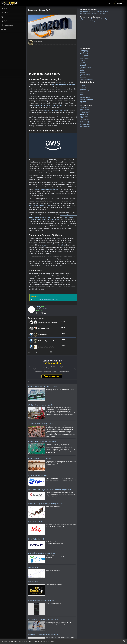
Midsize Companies (85, 57)
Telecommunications (85, 67)
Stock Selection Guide (86, 109)
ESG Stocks (83, 118)
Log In (110, 3)
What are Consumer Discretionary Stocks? (43, 386)
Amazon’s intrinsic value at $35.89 (46, 189)
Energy (82, 69)
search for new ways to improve (55, 110)
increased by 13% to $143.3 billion (53, 245)
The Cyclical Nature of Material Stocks (41, 423)
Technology (83, 64)
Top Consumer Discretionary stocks (48, 299)
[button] (13, 8)
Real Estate (83, 78)
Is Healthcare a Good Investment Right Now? (43, 619)
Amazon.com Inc (41, 309)
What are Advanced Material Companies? (42, 441)
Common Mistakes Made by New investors (91, 21)
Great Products (84, 114)
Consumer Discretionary (86, 76)
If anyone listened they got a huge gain (41, 601)
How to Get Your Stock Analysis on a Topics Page (93, 14)
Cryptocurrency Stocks (86, 123)
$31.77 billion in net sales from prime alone (47, 105)
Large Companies (85, 55)
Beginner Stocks (84, 116)
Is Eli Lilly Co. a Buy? (35, 522)
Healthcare (83, 66)
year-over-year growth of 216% (40, 205)
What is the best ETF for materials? (40, 458)
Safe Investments (84, 120)
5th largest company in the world (64, 85)
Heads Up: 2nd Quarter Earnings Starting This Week (46, 504)
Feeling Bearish (84, 52)
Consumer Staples (85, 74)
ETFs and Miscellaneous (86, 79)
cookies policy (49, 641)
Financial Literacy (84, 113)
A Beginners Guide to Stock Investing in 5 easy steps (94, 19)
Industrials (83, 60)
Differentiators (33, 582)
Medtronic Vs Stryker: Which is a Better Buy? (43, 635)
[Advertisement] (52, 58)
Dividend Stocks (84, 54)
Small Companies (85, 59)
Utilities (82, 71)
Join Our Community (52, 376)
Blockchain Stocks (85, 125)
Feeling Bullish (84, 50)
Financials (83, 62)
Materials (82, 72)
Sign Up (119, 3)
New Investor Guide (85, 126)
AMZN (38, 307)
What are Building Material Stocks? (40, 405)
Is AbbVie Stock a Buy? (36, 539)
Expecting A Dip (34, 567)
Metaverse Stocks (85, 121)
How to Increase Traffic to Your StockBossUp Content (94, 12)
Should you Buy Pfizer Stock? (38, 475)
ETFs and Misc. (84, 103)
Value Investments (85, 111)
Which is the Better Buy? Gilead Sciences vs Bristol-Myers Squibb (50, 490)
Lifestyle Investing (85, 108)
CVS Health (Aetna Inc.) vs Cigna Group (42, 553)
